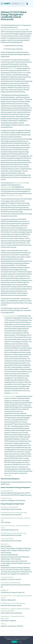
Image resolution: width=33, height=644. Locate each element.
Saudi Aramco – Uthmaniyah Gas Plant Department (13, 617)
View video (15, 393)
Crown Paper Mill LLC (7, 539)
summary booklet (6, 187)
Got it (14, 642)
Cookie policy (23, 639)
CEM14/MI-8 (12, 68)
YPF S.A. (3, 624)
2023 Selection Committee (14, 196)
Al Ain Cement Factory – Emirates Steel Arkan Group (15, 527)
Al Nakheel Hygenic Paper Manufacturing (14, 533)
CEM (21, 25)
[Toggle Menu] (31, 4)
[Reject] (31, 640)
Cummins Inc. (5, 544)
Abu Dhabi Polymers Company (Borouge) (14, 512)
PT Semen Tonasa (10, 396)
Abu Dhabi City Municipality (9, 507)
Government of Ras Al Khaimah (10, 583)
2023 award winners (20, 183)
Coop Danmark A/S (10, 316)
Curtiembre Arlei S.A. (7, 577)
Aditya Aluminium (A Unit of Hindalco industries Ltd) (15, 519)
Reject (20, 642)
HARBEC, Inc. (5, 590)
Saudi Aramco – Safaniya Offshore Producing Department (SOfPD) (15, 610)
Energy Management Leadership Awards (14, 29)
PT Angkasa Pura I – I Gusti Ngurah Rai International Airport (16, 597)
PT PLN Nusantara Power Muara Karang (13, 603)
